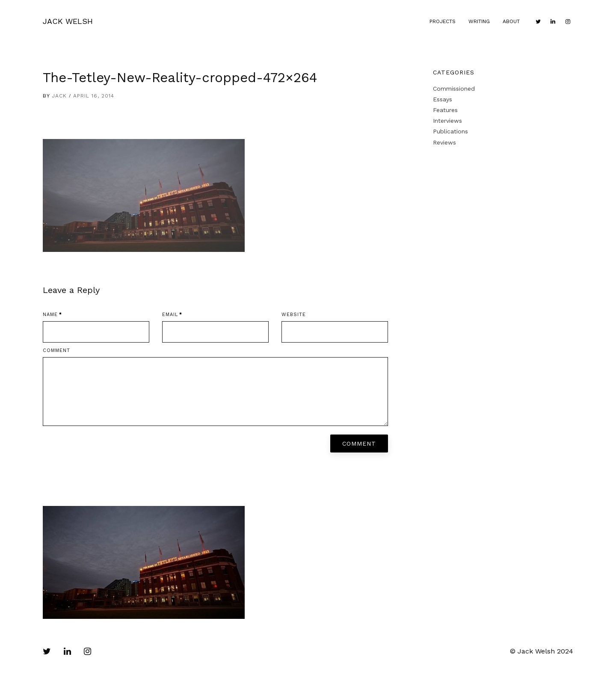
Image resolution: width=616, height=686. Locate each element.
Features (445, 110)
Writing (479, 21)
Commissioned (454, 89)
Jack (59, 96)
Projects (443, 21)
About (511, 21)
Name (50, 315)
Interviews (447, 121)
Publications (450, 131)
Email (170, 315)
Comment (56, 350)
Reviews (444, 142)
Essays (443, 99)
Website (294, 315)
